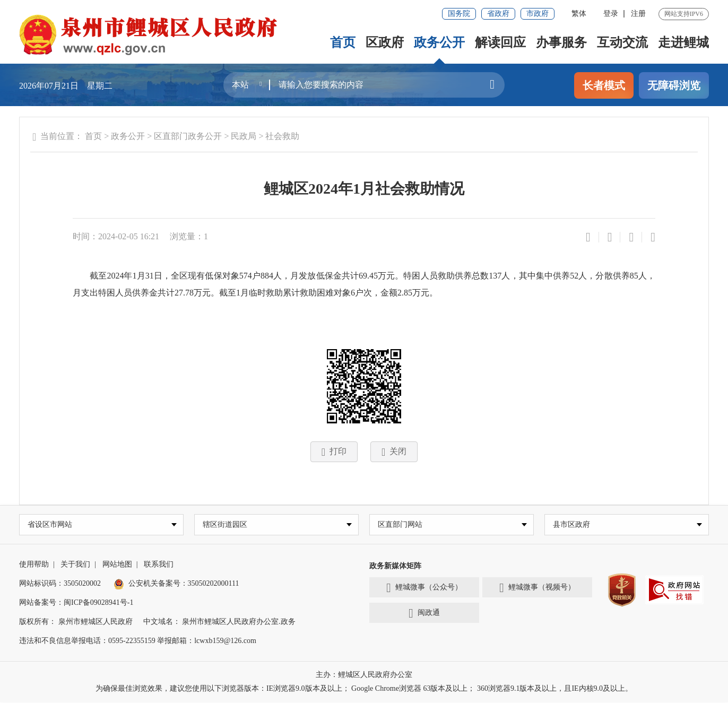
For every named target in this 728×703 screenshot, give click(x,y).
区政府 (385, 42)
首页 (343, 42)
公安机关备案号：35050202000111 (176, 584)
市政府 (538, 14)
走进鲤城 (683, 42)
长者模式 (604, 85)
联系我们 (159, 565)
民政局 (244, 136)
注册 (638, 14)
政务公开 (439, 42)
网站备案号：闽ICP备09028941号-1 (76, 604)
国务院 (459, 14)
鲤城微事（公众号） (424, 589)
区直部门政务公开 (188, 136)
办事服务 (561, 42)
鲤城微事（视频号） (537, 589)
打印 (334, 452)
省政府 (498, 14)
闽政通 (424, 614)
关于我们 (75, 565)
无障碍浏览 (674, 85)
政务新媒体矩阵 (395, 567)
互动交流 (622, 42)
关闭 (394, 452)
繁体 (579, 14)
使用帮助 (34, 565)
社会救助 (282, 136)
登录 (611, 14)
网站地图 (117, 565)
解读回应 (500, 42)
